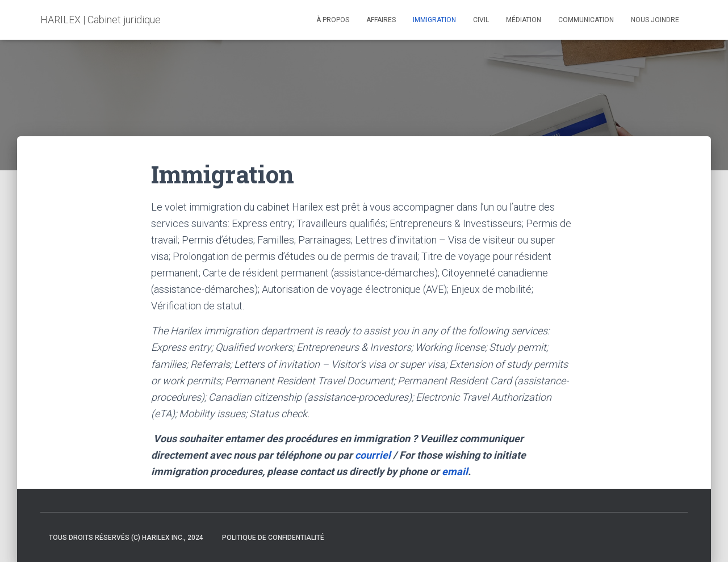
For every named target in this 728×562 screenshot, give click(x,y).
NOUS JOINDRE (655, 20)
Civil (481, 20)
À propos (333, 20)
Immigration (434, 20)
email (455, 471)
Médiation (524, 20)
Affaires (381, 20)
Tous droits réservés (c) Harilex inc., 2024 (126, 538)
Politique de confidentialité (273, 538)
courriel (373, 455)
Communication (586, 20)
